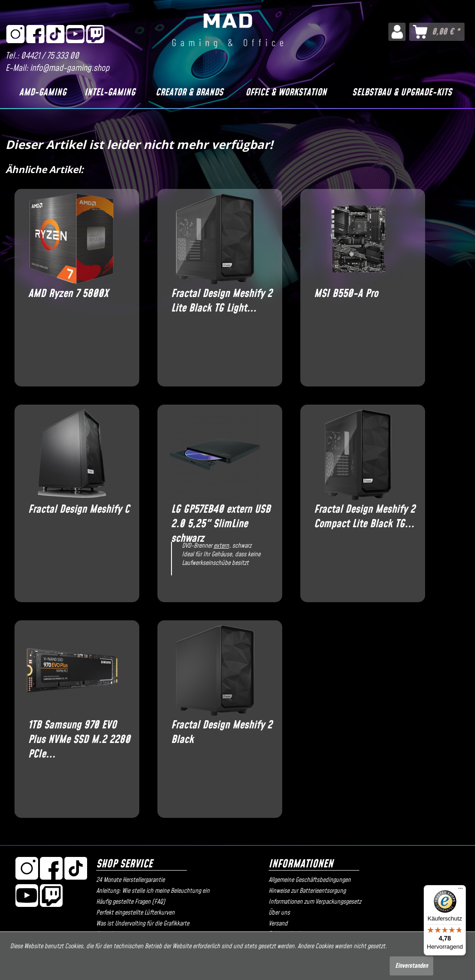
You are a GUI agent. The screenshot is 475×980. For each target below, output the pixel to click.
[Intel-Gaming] (110, 93)
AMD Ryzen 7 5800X (68, 294)
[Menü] (460, 891)
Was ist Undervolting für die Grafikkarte (143, 924)
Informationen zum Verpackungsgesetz (315, 902)
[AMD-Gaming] (43, 93)
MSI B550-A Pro (346, 294)
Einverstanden (411, 966)
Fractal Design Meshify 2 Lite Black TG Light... (222, 301)
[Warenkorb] (437, 32)
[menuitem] (397, 32)
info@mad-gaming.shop (70, 68)
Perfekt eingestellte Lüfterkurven (135, 913)
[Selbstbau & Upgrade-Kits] (402, 93)
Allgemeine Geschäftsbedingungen (310, 880)
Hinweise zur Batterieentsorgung (307, 891)
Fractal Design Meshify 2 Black (222, 733)
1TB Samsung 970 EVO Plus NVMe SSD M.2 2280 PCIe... (79, 733)
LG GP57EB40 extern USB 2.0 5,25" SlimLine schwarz (221, 517)
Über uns (279, 913)
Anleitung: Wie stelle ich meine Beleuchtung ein (153, 891)
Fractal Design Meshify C (79, 510)
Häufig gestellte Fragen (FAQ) (131, 902)
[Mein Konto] (397, 32)
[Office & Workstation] (286, 93)
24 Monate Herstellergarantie (130, 880)
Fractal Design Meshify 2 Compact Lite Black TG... (365, 517)
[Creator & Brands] (189, 93)
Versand (278, 924)
